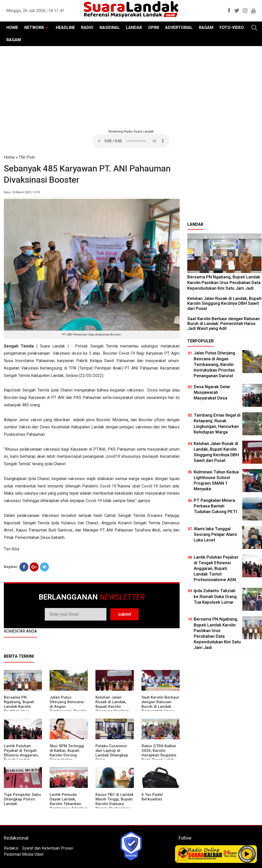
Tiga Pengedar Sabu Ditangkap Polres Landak (22, 799)
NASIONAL (110, 28)
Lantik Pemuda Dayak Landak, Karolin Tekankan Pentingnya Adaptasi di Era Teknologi (68, 804)
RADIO (87, 28)
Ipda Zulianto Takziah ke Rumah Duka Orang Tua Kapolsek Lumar (215, 596)
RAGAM (206, 28)
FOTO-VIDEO (232, 28)
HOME (12, 28)
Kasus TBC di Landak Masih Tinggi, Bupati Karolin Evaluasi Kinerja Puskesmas (114, 801)
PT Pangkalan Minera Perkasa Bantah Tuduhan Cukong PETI (215, 506)
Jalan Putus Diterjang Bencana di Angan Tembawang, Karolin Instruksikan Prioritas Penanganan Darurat (214, 364)
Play (247, 854)
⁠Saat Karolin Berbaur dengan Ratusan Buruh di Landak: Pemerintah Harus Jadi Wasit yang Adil (160, 707)
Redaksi (11, 848)
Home (9, 157)
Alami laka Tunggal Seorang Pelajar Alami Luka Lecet (215, 534)
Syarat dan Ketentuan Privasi (48, 848)
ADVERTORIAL (179, 28)
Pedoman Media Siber (24, 854)
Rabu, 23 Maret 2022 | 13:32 (22, 192)
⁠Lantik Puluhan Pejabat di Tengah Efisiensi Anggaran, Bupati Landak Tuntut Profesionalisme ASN (216, 568)
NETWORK (34, 28)
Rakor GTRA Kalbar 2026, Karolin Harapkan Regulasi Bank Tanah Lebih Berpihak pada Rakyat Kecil (159, 757)
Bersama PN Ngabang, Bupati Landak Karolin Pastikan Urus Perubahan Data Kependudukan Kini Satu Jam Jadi (224, 282)
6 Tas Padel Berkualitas (152, 797)
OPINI (154, 28)
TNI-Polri (27, 157)
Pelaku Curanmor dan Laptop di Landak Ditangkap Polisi (112, 753)
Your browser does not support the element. (131, 141)
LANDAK (134, 28)
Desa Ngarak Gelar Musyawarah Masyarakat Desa (212, 392)
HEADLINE (65, 28)
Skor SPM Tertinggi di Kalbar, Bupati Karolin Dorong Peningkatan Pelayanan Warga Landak (67, 757)
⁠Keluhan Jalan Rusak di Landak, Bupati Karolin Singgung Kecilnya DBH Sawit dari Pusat (112, 709)
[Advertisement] (131, 87)
